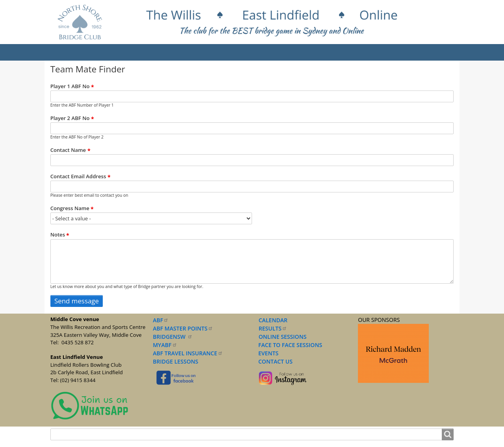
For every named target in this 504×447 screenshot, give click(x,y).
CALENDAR (273, 320)
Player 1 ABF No (70, 86)
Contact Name (68, 150)
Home (67, 52)
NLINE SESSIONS (285, 337)
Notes (58, 235)
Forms (330, 52)
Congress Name (70, 209)
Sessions (205, 52)
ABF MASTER (183, 328)
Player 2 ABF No (70, 118)
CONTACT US (274, 361)
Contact (420, 52)
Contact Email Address (78, 177)
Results (133, 52)
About (99, 52)
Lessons (245, 52)
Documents (289, 52)
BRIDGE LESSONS (175, 361)
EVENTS (267, 353)
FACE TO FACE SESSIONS (289, 345)
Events (168, 52)
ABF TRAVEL (188, 353)
